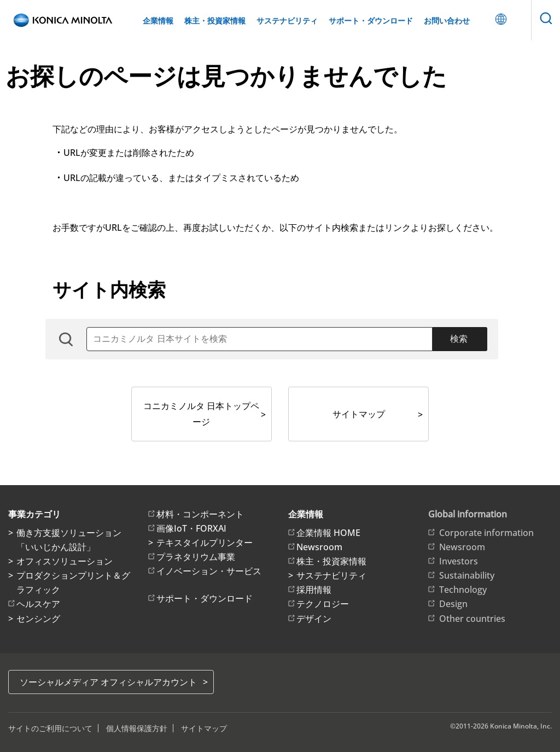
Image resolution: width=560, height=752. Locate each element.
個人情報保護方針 (137, 728)
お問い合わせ (447, 21)
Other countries (472, 619)
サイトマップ (359, 414)
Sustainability (467, 575)
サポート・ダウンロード (371, 21)
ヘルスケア (38, 604)
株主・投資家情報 (215, 21)
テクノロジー (323, 604)
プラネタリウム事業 (196, 557)
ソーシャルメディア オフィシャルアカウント (108, 682)
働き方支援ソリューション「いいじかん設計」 (69, 540)
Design (453, 604)
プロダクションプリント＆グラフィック (73, 582)
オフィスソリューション (65, 561)
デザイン (314, 619)
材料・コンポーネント (200, 514)
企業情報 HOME (328, 533)
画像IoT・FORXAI (191, 528)
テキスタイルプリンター (205, 543)
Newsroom (319, 547)
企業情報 (158, 21)
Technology (463, 590)
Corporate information (486, 533)
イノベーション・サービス (209, 571)
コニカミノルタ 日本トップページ (201, 414)
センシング (38, 619)
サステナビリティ (287, 21)
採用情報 (314, 590)
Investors (459, 561)
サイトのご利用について (50, 728)
